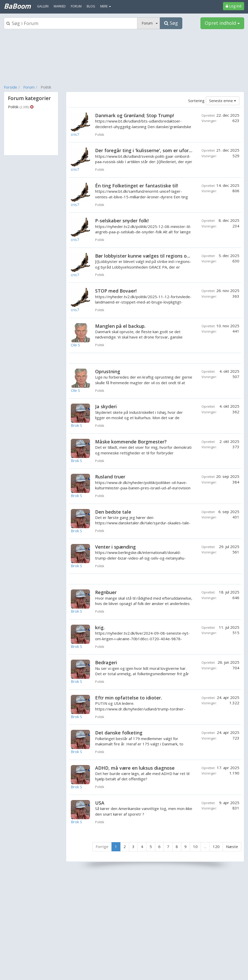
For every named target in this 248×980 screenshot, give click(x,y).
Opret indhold (222, 23)
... (205, 846)
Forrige (102, 846)
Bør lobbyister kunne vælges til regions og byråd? (150, 256)
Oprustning (108, 371)
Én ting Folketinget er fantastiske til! (137, 186)
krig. (100, 627)
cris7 (75, 134)
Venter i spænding (115, 547)
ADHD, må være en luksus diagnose (135, 768)
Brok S (76, 425)
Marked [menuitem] (60, 6)
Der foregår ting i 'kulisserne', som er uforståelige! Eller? (158, 150)
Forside (10, 87)
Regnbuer (106, 592)
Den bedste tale (113, 512)
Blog (91, 6)
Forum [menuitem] (76, 6)
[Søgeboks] (71, 23)
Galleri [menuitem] (43, 6)
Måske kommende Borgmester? (131, 442)
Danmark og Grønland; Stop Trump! (134, 115)
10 (195, 846)
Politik (19, 107)
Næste (232, 846)
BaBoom (17, 6)
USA (100, 803)
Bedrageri (106, 662)
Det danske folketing (119, 733)
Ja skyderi (106, 406)
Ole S (75, 345)
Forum (29, 87)
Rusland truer (110, 477)
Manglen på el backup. (120, 326)
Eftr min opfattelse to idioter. (128, 698)
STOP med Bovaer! (116, 291)
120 (216, 846)
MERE (106, 6)
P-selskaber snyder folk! (122, 221)
